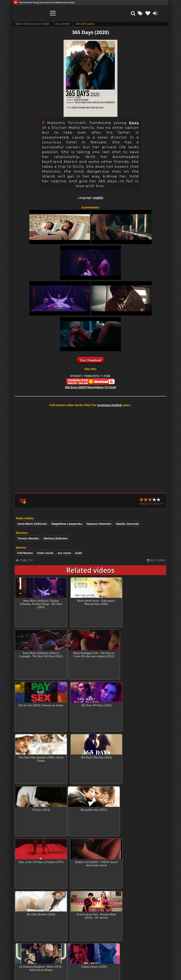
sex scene (64, 553)
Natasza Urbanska (99, 524)
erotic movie (45, 553)
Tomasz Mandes (28, 538)
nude (78, 553)
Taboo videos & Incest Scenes (34, 24)
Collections (91, 924)
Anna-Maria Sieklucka (32, 524)
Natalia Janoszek (127, 524)
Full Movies (66, 24)
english (98, 198)
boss (134, 123)
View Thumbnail (90, 360)
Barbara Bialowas (56, 538)
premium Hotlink (110, 405)
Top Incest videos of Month (90, 913)
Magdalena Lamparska (67, 524)
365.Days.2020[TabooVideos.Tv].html (90, 387)
